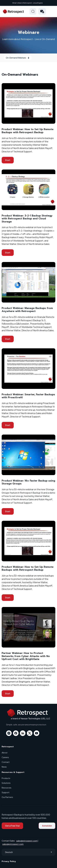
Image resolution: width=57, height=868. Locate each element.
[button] (42, 11)
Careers (5, 757)
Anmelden (47, 826)
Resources (7, 788)
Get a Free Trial (12, 826)
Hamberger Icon (52, 11)
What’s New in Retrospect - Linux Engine (27, 3)
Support (6, 792)
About (5, 753)
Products (6, 778)
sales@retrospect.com (27, 841)
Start (8, 160)
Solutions (6, 783)
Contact (6, 762)
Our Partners (7, 797)
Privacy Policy (9, 861)
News (4, 767)
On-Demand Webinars (18, 58)
